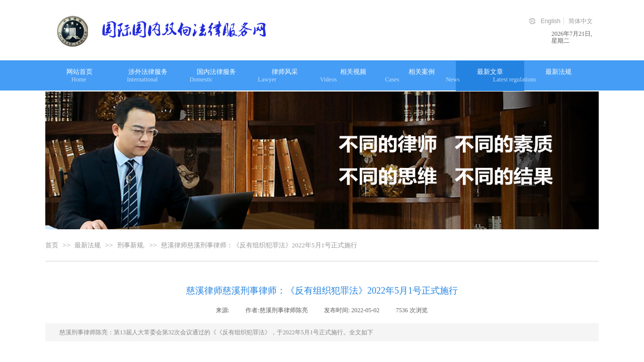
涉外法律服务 (148, 72)
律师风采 (285, 72)
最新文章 (490, 72)
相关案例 (422, 72)
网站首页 (79, 72)
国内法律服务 (216, 72)
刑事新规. (131, 245)
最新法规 (558, 72)
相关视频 (353, 72)
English (551, 21)
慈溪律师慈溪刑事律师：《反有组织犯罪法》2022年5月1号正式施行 (259, 245)
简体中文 (581, 21)
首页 (52, 245)
